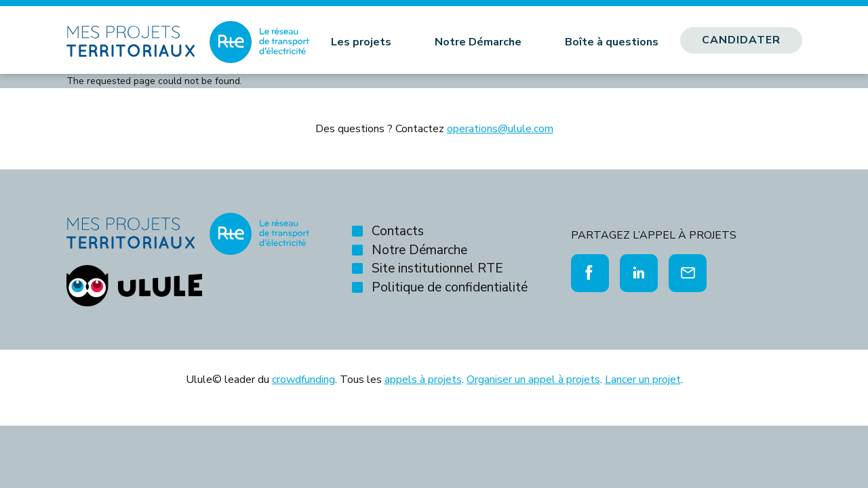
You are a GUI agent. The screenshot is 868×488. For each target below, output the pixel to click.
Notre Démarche (478, 42)
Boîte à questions (612, 42)
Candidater (741, 40)
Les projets (361, 42)
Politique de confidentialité (450, 287)
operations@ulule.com (500, 129)
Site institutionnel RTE (437, 268)
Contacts (398, 231)
